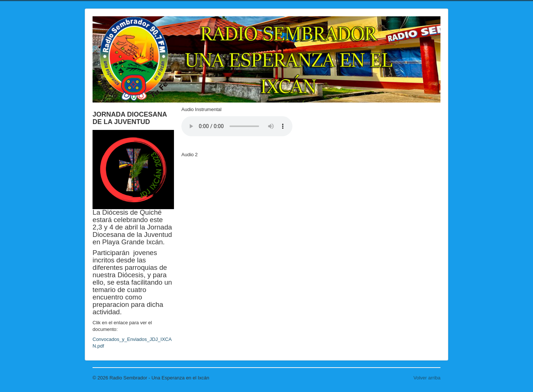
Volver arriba (427, 378)
